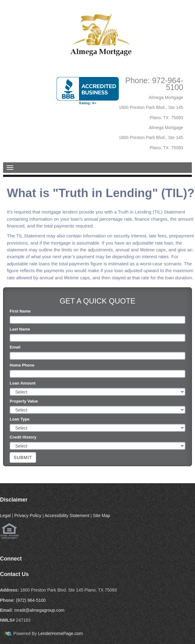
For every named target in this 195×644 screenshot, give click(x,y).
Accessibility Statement (67, 516)
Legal (5, 516)
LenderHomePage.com (60, 633)
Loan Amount (24, 383)
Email (16, 347)
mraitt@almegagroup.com (39, 610)
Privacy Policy (28, 516)
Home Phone (23, 365)
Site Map (102, 516)
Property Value (25, 401)
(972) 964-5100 (31, 600)
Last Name (21, 329)
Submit (23, 457)
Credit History (24, 437)
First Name (21, 311)
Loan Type (21, 419)
